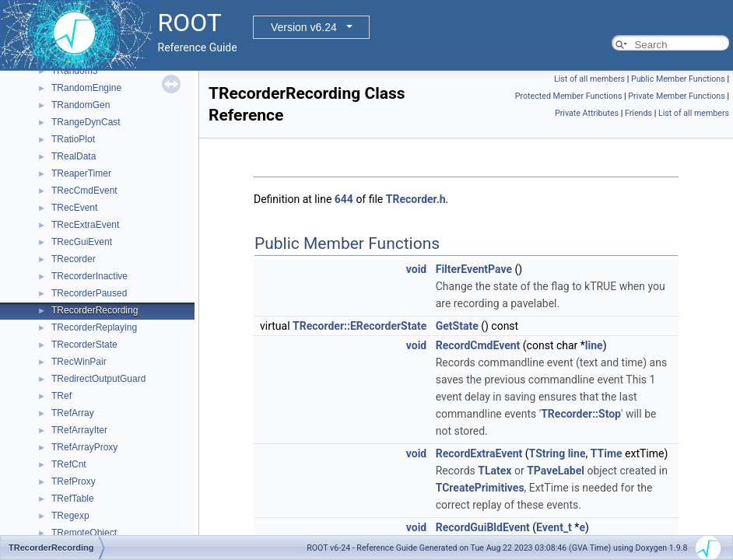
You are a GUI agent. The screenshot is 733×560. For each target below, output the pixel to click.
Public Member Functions (678, 79)
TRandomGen (81, 105)
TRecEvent (74, 208)
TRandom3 (74, 71)
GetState (457, 326)
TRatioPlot (73, 139)
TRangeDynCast (86, 122)
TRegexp (70, 516)
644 (344, 199)
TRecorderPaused (89, 293)
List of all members (589, 79)
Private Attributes (587, 113)
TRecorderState (84, 345)
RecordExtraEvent (479, 453)
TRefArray (73, 413)
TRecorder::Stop (581, 414)
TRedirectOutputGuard (98, 379)
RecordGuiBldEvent (483, 527)
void (416, 269)
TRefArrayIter (79, 430)
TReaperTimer (81, 173)
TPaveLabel (556, 471)
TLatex (495, 471)
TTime (607, 453)
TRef (61, 396)
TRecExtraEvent (85, 225)
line (594, 345)
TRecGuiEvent (82, 242)
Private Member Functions (676, 96)
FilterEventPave (474, 269)
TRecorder (74, 259)
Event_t (554, 527)
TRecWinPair (79, 362)
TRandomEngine (86, 88)
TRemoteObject (84, 533)
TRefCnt (69, 464)
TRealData (74, 156)
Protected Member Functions (569, 96)
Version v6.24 (304, 27)
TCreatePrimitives (480, 488)
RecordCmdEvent (478, 345)
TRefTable (73, 499)
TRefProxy (74, 481)
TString (547, 453)
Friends (638, 113)
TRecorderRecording (95, 310)
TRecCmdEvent (84, 191)
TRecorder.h (416, 199)
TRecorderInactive (89, 276)
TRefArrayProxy (84, 447)
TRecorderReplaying (94, 327)
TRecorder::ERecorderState (359, 326)
